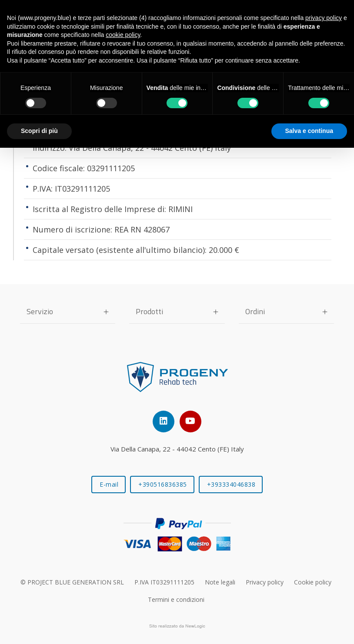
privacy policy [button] (324, 18)
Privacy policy (265, 582)
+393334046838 (231, 484)
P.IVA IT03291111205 (164, 582)
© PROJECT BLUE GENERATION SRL (72, 582)
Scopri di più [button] (39, 131)
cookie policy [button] (123, 35)
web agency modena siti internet (177, 626)
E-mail (109, 484)
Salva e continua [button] (309, 131)
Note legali (220, 582)
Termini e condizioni (176, 599)
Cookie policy (313, 582)
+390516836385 (163, 484)
